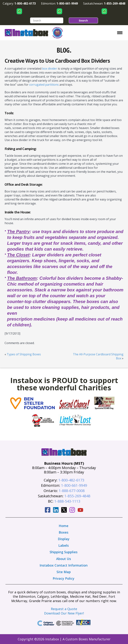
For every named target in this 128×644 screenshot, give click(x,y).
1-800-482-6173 (71, 480)
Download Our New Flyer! (64, 613)
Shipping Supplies (64, 552)
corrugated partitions (44, 85)
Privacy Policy (64, 578)
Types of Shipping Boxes (24, 354)
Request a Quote (64, 609)
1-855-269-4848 (77, 496)
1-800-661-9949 (74, 485)
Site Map (64, 572)
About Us (64, 559)
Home (64, 526)
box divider (50, 69)
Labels (64, 545)
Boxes (64, 532)
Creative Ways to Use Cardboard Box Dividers (57, 61)
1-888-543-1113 (67, 501)
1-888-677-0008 (72, 491)
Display (64, 539)
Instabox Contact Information (64, 565)
